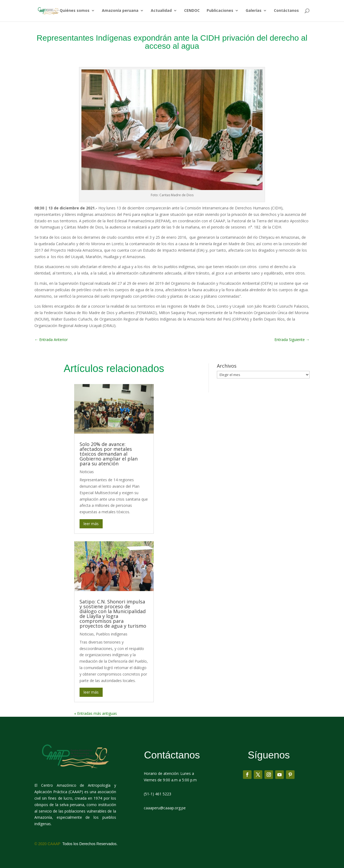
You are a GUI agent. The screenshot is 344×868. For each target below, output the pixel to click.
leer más (91, 524)
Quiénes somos (75, 11)
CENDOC (192, 11)
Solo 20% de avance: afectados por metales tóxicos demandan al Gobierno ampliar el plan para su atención (109, 454)
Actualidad (161, 11)
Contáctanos (286, 11)
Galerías (254, 11)
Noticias (87, 472)
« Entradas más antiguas (96, 713)
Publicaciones (220, 11)
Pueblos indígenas (112, 634)
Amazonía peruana (120, 11)
